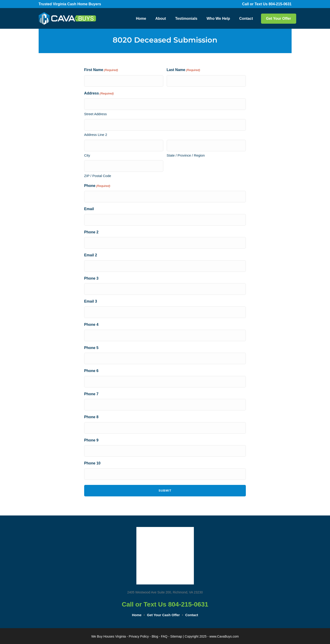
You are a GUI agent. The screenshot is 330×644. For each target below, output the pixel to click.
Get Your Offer (279, 19)
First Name (101, 70)
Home (141, 19)
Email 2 (91, 255)
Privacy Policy (139, 636)
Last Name (184, 70)
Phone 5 (91, 348)
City (87, 155)
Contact (246, 19)
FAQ (164, 636)
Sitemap (176, 636)
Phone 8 (91, 417)
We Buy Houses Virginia (109, 636)
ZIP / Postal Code (98, 176)
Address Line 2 (96, 135)
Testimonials (186, 19)
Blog (155, 636)
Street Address (95, 114)
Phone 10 (92, 463)
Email (89, 209)
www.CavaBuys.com (224, 636)
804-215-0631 (283, 4)
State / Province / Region (186, 155)
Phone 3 (91, 278)
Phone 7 (91, 394)
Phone (97, 186)
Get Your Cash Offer (163, 615)
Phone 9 (91, 440)
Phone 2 (91, 232)
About (161, 19)
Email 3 (91, 301)
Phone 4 (91, 325)
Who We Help (218, 19)
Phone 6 (91, 371)
